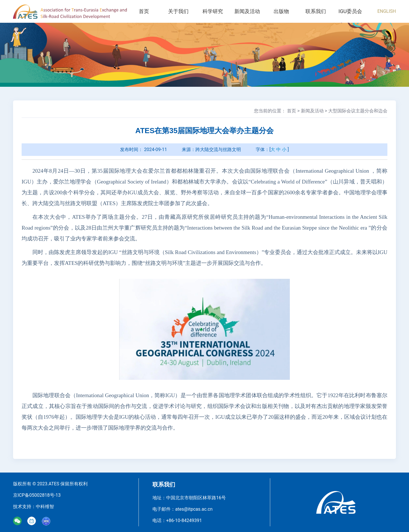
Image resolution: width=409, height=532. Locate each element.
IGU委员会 (350, 11)
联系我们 (316, 11)
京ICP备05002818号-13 (37, 495)
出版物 (282, 11)
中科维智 (45, 507)
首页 (144, 11)
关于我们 (178, 11)
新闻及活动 (247, 11)
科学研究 (213, 11)
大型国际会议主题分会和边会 (358, 111)
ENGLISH (387, 11)
